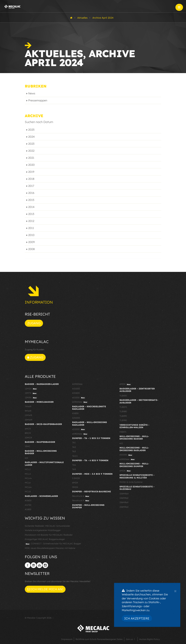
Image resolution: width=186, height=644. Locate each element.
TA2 (74, 447)
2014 (31, 207)
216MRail (124, 507)
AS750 (28, 505)
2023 (31, 144)
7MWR (28, 406)
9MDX (75, 487)
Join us (129, 639)
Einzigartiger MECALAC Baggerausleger (45, 539)
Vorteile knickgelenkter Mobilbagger (43, 530)
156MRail (124, 502)
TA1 (74, 443)
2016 (31, 193)
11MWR (28, 415)
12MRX (31, 398)
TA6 (74, 465)
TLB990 (123, 420)
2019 (31, 172)
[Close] (175, 591)
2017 (31, 186)
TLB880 (123, 411)
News (32, 93)
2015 (31, 200)
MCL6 (28, 483)
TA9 (74, 469)
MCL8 (28, 492)
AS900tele (77, 384)
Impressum (67, 639)
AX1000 (76, 418)
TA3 (74, 451)
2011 (31, 228)
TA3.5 (75, 456)
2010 (31, 235)
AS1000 (76, 389)
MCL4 (28, 474)
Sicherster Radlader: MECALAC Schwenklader (47, 526)
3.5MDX (76, 478)
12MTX (31, 393)
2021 (31, 158)
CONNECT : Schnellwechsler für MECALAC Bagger (53, 544)
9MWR (28, 411)
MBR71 (123, 432)
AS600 (28, 500)
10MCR (28, 438)
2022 (31, 151)
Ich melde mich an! (45, 589)
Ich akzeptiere (137, 618)
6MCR (28, 429)
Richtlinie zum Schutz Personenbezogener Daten (99, 639)
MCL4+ (28, 478)
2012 (31, 221)
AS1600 (76, 393)
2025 (31, 130)
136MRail (124, 498)
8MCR (28, 433)
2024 (31, 137)
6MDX (75, 483)
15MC (28, 446)
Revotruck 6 (81, 496)
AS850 (28, 509)
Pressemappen (38, 100)
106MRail (124, 494)
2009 (31, 242)
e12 (26, 458)
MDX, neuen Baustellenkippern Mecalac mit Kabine (50, 548)
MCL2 (28, 469)
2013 (31, 214)
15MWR (29, 420)
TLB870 (123, 407)
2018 (31, 179)
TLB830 (123, 396)
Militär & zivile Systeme (131, 482)
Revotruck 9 (81, 501)
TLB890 (123, 416)
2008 (31, 249)
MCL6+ (28, 487)
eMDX (125, 384)
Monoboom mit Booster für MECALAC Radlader (49, 535)
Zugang (34, 323)
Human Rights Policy (149, 639)
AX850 (75, 413)
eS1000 (79, 398)
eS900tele (80, 402)
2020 (31, 165)
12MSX (31, 389)
